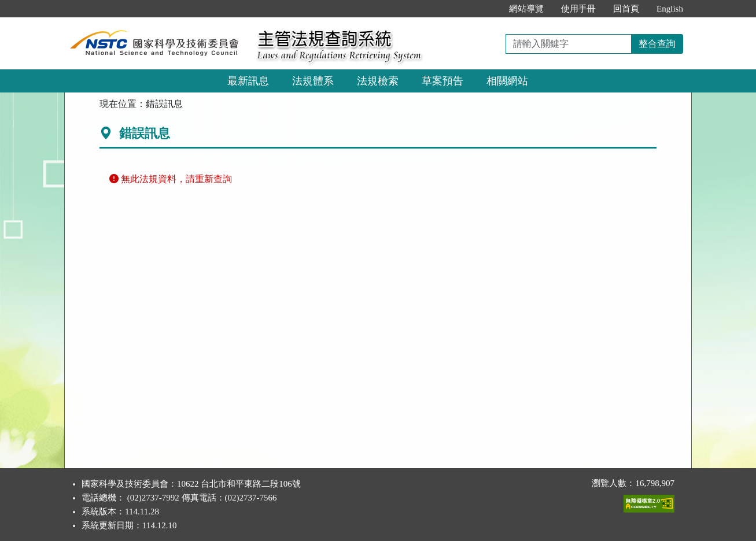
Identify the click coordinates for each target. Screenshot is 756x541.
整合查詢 (657, 44)
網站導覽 (526, 9)
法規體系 (313, 81)
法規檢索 (378, 81)
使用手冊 (578, 9)
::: (488, 9)
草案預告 (442, 81)
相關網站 (507, 81)
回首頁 (626, 9)
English (670, 9)
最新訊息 (248, 81)
